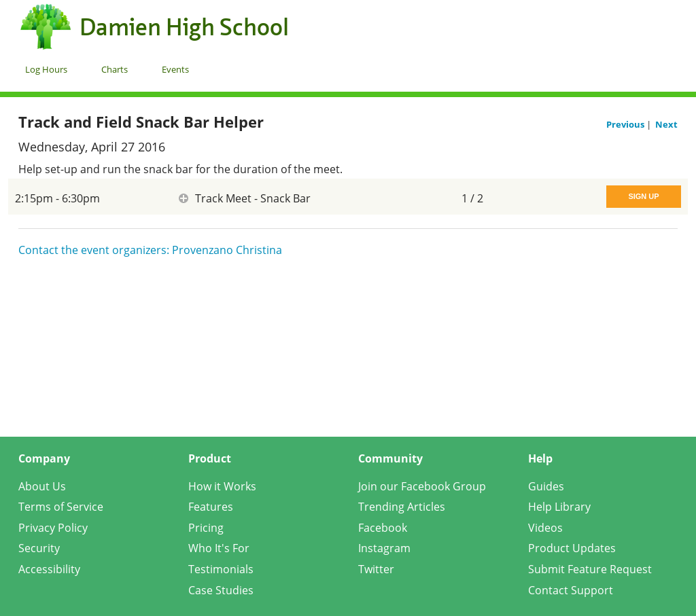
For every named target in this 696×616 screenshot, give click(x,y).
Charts (115, 69)
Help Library (559, 507)
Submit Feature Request (590, 569)
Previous (626, 124)
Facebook (383, 528)
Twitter (376, 569)
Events (175, 69)
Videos (545, 528)
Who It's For (219, 548)
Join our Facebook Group (422, 486)
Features (211, 507)
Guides (546, 486)
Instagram (384, 548)
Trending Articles (402, 507)
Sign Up (643, 196)
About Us (42, 486)
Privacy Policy (53, 528)
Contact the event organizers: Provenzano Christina (150, 250)
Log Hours (46, 69)
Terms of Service (61, 507)
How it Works (222, 486)
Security (39, 548)
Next (666, 124)
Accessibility (49, 569)
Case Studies (221, 590)
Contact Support (571, 590)
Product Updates (572, 548)
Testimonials (221, 569)
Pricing (206, 528)
